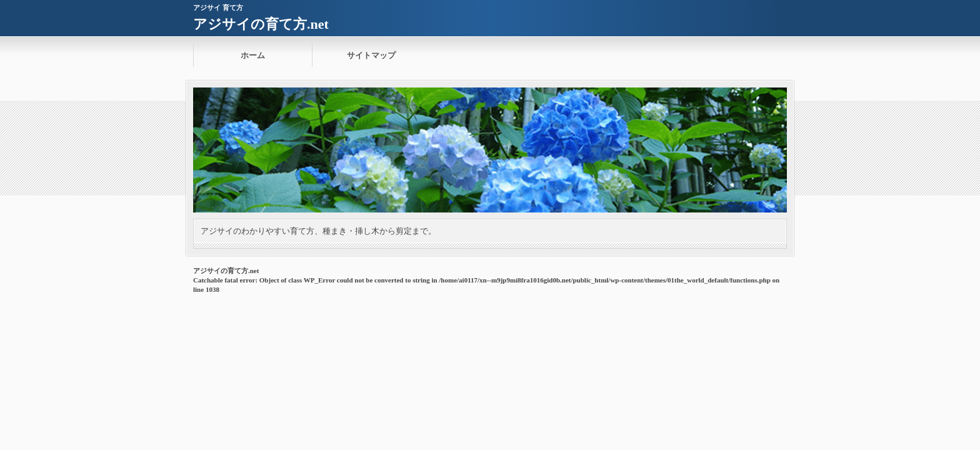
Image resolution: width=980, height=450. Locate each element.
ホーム (253, 55)
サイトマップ (371, 55)
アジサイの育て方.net (261, 24)
